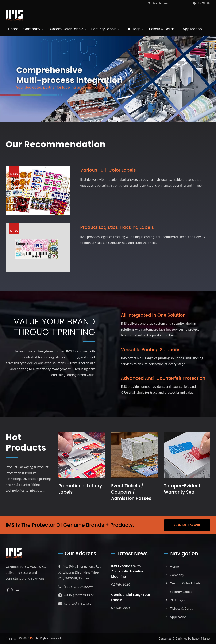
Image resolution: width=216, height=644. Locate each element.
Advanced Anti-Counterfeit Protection (163, 378)
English (204, 3)
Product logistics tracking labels (117, 227)
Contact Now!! (187, 525)
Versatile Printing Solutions (151, 350)
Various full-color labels (108, 170)
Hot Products (26, 442)
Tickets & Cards (163, 29)
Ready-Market (201, 638)
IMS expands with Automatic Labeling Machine (128, 571)
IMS (33, 638)
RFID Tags (134, 29)
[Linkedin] (18, 590)
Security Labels (105, 29)
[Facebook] (8, 590)
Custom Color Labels (67, 29)
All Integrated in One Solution (153, 315)
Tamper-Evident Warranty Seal (182, 489)
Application (194, 29)
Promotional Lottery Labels (80, 489)
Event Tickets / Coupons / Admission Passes (131, 492)
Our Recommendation (56, 144)
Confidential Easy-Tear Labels (131, 597)
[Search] (171, 3)
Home (13, 29)
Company (33, 29)
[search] (149, 3)
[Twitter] (12, 590)
